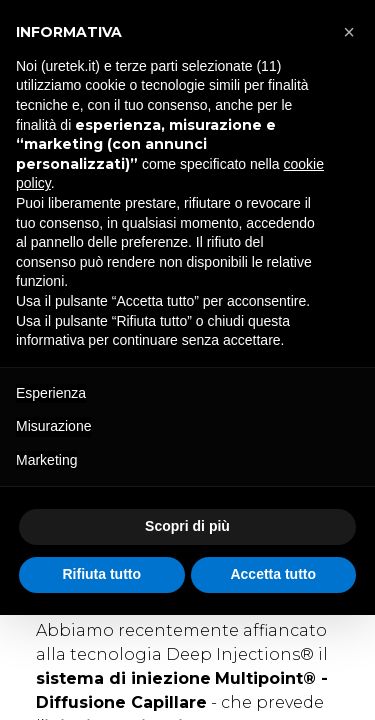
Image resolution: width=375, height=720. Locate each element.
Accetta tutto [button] (273, 574)
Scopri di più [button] (187, 526)
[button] (349, 32)
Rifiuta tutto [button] (101, 574)
